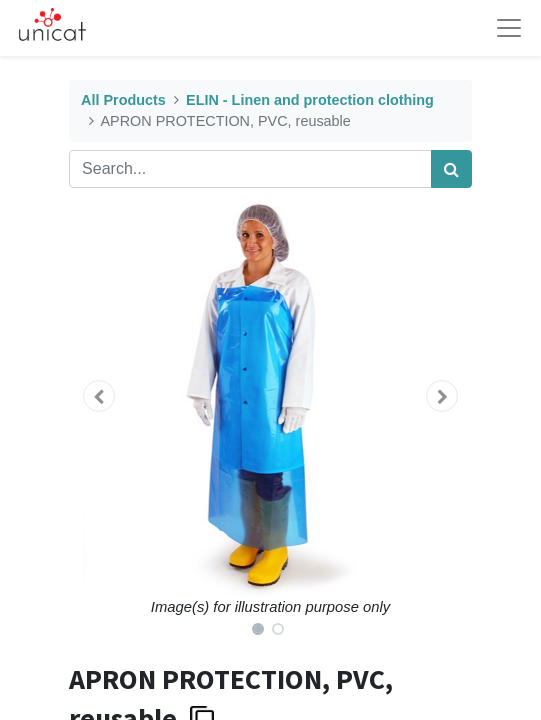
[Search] (451, 169)
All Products (123, 100)
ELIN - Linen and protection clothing (310, 100)
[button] (99, 396)
